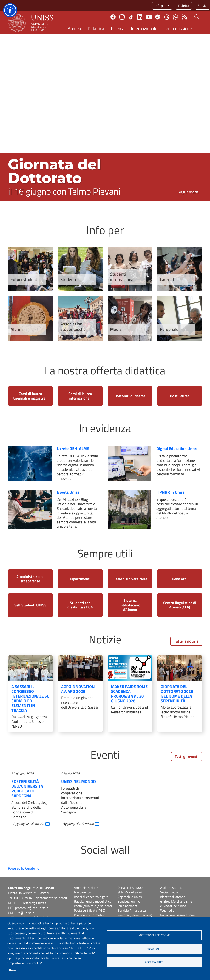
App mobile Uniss (130, 897)
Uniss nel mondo (78, 781)
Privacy (12, 970)
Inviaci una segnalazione (177, 915)
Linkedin (140, 17)
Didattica (96, 28)
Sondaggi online (129, 901)
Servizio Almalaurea (132, 910)
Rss (184, 17)
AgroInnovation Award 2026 (78, 689)
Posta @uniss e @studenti (93, 906)
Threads (167, 17)
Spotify (158, 17)
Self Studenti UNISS (30, 605)
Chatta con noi (175, 17)
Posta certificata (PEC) (90, 910)
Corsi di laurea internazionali (80, 396)
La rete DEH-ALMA (73, 448)
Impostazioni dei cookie (154, 935)
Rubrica (184, 6)
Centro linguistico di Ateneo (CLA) (180, 605)
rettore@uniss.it (35, 903)
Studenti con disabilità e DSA (80, 605)
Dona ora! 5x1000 (130, 888)
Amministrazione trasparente (30, 579)
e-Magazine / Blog (173, 906)
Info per (161, 6)
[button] (10, 10)
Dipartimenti (80, 579)
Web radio (167, 910)
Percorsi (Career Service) (135, 915)
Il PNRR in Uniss (170, 492)
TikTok (131, 17)
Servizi (203, 6)
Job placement (127, 906)
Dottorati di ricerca (130, 396)
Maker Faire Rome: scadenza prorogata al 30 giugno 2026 (130, 694)
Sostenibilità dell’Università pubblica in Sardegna (27, 789)
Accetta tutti (154, 962)
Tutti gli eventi (187, 756)
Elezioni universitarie (130, 579)
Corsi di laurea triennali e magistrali (30, 396)
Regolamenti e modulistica (93, 901)
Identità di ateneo (173, 897)
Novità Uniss (68, 492)
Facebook (113, 17)
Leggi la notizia (188, 192)
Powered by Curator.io (24, 868)
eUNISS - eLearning (131, 892)
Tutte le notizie (186, 641)
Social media (169, 892)
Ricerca (118, 28)
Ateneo (74, 28)
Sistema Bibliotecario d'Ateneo (130, 605)
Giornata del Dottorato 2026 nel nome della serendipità (177, 694)
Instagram (122, 17)
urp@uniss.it (25, 913)
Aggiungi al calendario (29, 824)
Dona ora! (180, 579)
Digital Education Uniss (177, 448)
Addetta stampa (171, 888)
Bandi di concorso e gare (91, 897)
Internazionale (144, 28)
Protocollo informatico (90, 915)
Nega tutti (154, 949)
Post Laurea (180, 396)
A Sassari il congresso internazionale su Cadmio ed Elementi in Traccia (30, 698)
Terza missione (178, 28)
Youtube (149, 17)
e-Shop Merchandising (176, 901)
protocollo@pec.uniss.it (32, 908)
